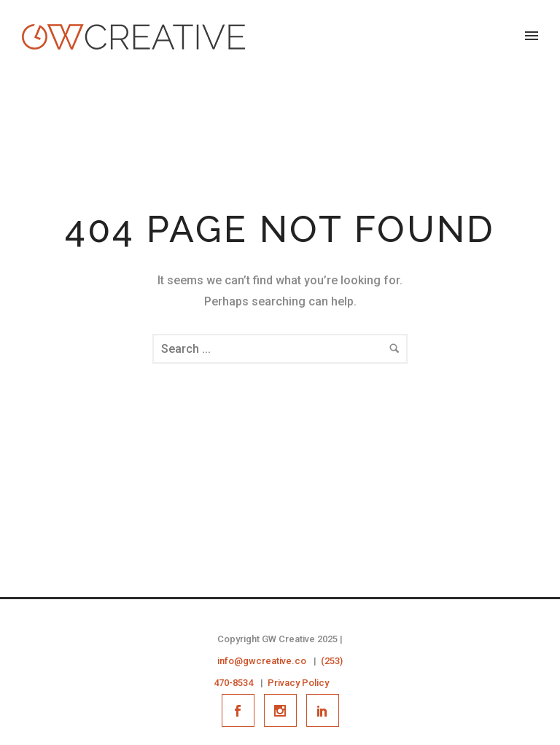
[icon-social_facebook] (242, 710)
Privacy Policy (298, 683)
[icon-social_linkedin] (323, 710)
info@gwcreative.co (262, 661)
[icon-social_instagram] (284, 710)
